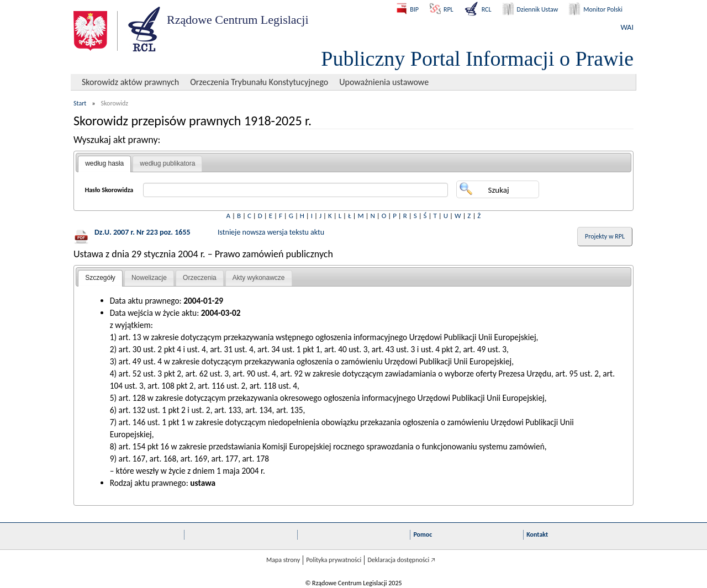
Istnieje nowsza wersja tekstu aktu (271, 232)
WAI (627, 27)
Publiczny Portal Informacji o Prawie (477, 59)
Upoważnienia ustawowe (384, 82)
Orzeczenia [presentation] (200, 278)
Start (80, 103)
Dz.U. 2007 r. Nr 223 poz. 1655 (143, 232)
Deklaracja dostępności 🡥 (401, 560)
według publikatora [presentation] (167, 163)
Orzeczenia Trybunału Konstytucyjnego (259, 82)
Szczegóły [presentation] (100, 278)
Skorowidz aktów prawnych (130, 82)
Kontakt (537, 534)
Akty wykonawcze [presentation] (259, 278)
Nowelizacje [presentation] (149, 278)
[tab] (104, 164)
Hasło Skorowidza (109, 190)
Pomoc (423, 534)
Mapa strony (283, 560)
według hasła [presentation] (104, 163)
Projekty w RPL (605, 236)
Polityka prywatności (334, 560)
